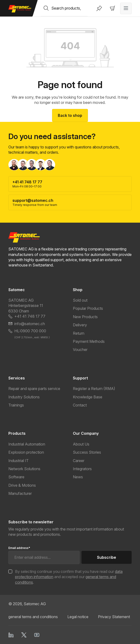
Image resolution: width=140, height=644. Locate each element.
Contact (80, 405)
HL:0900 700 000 (30, 331)
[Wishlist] (99, 8)
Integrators (82, 469)
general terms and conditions (33, 617)
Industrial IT (19, 461)
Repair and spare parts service (34, 389)
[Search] (46, 8)
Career (79, 461)
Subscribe (107, 557)
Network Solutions (24, 469)
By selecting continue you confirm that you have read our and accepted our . (69, 577)
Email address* (19, 548)
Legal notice (78, 617)
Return (79, 333)
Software (16, 477)
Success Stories (87, 452)
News (78, 477)
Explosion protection (26, 452)
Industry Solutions (24, 397)
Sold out (80, 300)
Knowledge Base (88, 397)
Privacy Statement (114, 617)
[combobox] (70, 8)
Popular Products (88, 308)
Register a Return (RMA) (94, 389)
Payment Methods (89, 341)
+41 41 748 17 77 (30, 316)
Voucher (80, 350)
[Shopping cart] (113, 8)
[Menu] (126, 8)
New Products (85, 317)
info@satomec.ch (30, 324)
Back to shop (70, 115)
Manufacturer (20, 493)
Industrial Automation (27, 444)
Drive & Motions (22, 485)
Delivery (80, 325)
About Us (81, 444)
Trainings (16, 405)
